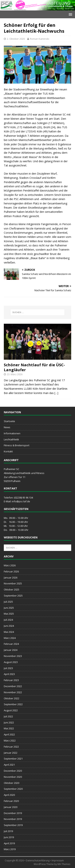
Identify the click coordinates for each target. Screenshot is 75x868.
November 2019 (13, 819)
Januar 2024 (11, 650)
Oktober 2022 (12, 698)
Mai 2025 (9, 614)
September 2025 (13, 596)
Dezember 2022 (13, 686)
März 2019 (10, 849)
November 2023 (13, 656)
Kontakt (8, 451)
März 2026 (10, 565)
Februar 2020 (11, 801)
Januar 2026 (11, 578)
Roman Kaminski (39, 39)
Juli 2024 (8, 620)
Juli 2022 (8, 716)
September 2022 (13, 704)
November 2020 (13, 777)
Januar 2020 (11, 807)
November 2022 (13, 692)
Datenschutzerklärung (38, 860)
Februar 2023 (11, 680)
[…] (56, 393)
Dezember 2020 (13, 771)
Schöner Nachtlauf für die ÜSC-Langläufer (34, 367)
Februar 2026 (11, 571)
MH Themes (64, 864)
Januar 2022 (11, 753)
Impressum (58, 860)
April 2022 (9, 734)
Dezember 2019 (13, 813)
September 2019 (13, 825)
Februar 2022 (11, 747)
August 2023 (11, 662)
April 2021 (9, 765)
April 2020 (9, 795)
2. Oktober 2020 (16, 39)
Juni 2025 (9, 608)
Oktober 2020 (12, 783)
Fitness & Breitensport (17, 445)
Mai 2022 (9, 728)
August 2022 (11, 710)
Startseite (9, 421)
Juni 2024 (9, 626)
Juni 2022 (9, 722)
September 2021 (13, 759)
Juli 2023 (8, 668)
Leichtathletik (11, 439)
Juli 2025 (8, 602)
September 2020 (13, 789)
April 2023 (9, 674)
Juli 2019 (8, 831)
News (7, 427)
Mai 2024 (9, 632)
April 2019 (9, 843)
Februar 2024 (11, 644)
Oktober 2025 (12, 589)
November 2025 (13, 583)
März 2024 (10, 638)
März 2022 (10, 741)
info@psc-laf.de (21, 501)
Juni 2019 (9, 837)
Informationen (12, 433)
